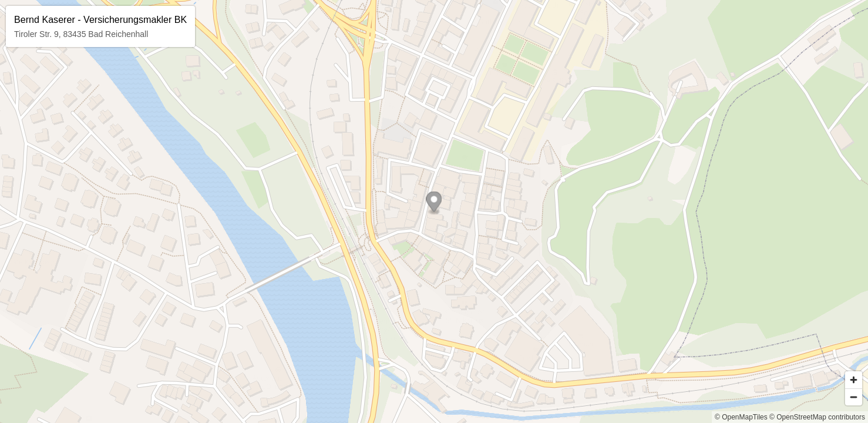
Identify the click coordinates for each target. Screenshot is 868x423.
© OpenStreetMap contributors (817, 417)
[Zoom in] (854, 380)
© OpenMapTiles (741, 417)
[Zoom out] (854, 397)
